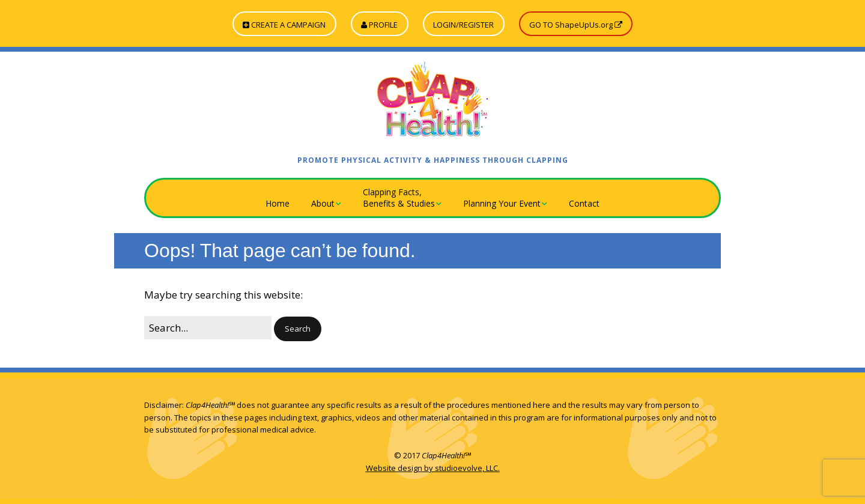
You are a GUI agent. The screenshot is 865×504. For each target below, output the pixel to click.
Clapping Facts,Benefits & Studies (399, 198)
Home (278, 203)
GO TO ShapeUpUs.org (576, 25)
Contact (584, 203)
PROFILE (379, 25)
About (323, 203)
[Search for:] (208, 328)
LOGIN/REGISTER (463, 25)
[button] (298, 329)
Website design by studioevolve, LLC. (433, 468)
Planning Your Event (502, 203)
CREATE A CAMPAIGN (284, 25)
